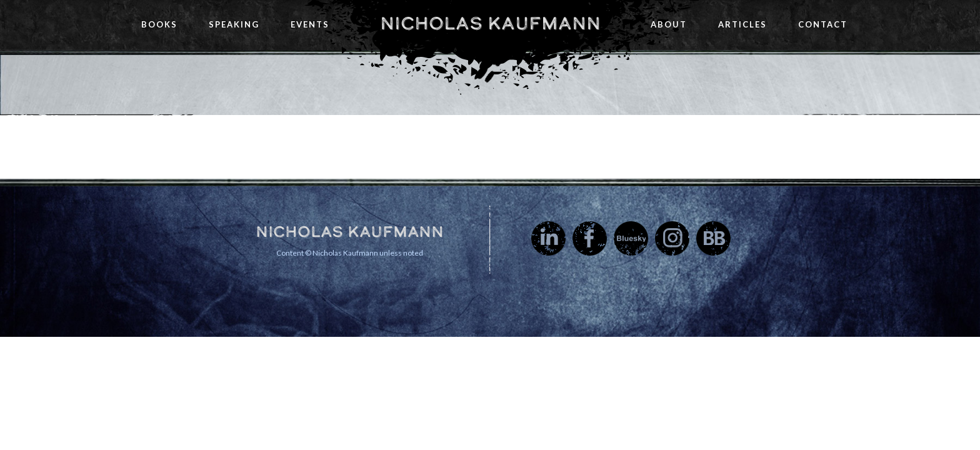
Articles (742, 24)
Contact (823, 24)
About (669, 24)
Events (310, 24)
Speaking (234, 24)
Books (159, 24)
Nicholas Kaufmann (490, 23)
